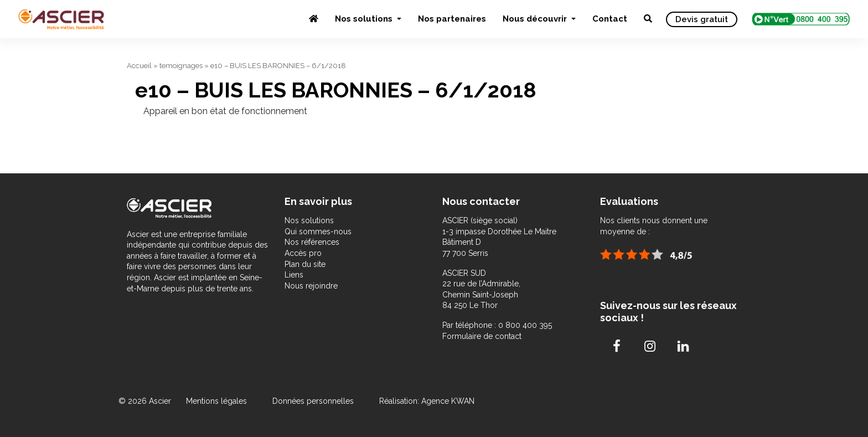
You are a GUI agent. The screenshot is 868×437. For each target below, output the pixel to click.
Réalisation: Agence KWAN (427, 401)
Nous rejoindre (311, 286)
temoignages (181, 66)
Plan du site (305, 264)
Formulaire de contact (482, 336)
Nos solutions (365, 19)
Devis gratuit (702, 19)
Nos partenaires (452, 19)
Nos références (312, 242)
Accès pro (303, 253)
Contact (610, 19)
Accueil (139, 66)
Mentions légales (218, 401)
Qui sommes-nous (318, 232)
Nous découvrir (536, 19)
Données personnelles (313, 401)
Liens (294, 275)
